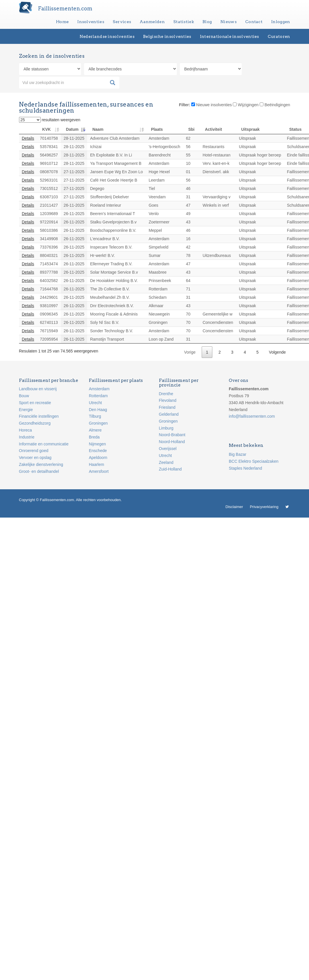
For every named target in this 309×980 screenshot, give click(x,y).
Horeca (26, 430)
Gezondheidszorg (35, 423)
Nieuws (229, 22)
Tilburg (95, 416)
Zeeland (166, 462)
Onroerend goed (34, 451)
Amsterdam (99, 389)
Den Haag (98, 410)
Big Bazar (238, 454)
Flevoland (168, 400)
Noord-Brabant (172, 435)
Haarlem (97, 464)
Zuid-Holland (170, 469)
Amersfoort (99, 471)
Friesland (167, 407)
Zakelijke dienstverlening (41, 464)
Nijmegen (97, 444)
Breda (94, 437)
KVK (46, 129)
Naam (98, 129)
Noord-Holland (172, 442)
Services (122, 22)
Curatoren (279, 36)
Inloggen (281, 22)
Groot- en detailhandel (39, 471)
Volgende (277, 352)
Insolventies (91, 22)
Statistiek (184, 22)
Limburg (166, 428)
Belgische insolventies (167, 36)
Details (28, 138)
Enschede (98, 451)
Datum (72, 129)
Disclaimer (234, 507)
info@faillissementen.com (252, 416)
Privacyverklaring (264, 507)
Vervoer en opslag (35, 458)
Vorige (190, 352)
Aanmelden (152, 22)
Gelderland (169, 414)
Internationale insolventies (230, 36)
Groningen (98, 423)
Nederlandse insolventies (107, 36)
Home (62, 22)
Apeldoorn (98, 458)
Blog (207, 22)
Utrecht (95, 403)
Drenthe (166, 394)
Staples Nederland (245, 468)
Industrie (27, 437)
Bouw (24, 396)
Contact (254, 22)
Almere (95, 430)
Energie (26, 410)
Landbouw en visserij (38, 389)
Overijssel (168, 449)
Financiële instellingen (39, 416)
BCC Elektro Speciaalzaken (254, 461)
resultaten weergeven (50, 120)
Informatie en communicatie (44, 444)
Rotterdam (98, 396)
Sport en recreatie (35, 403)
